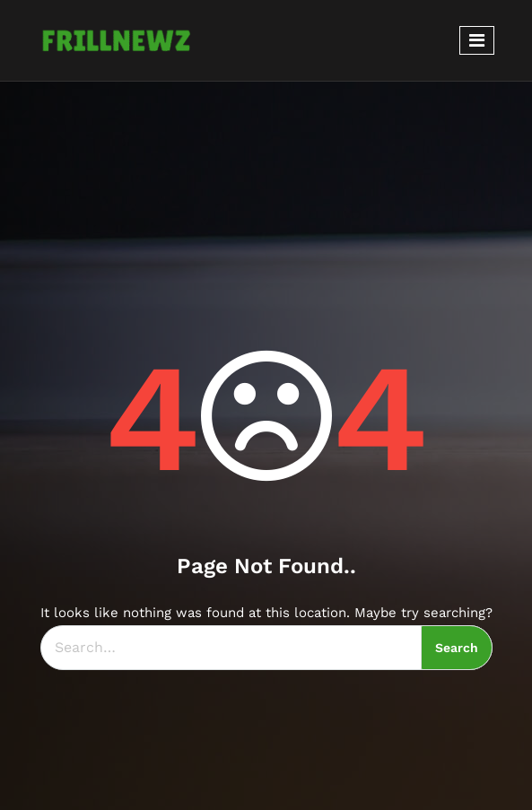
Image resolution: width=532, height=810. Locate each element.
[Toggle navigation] (477, 40)
